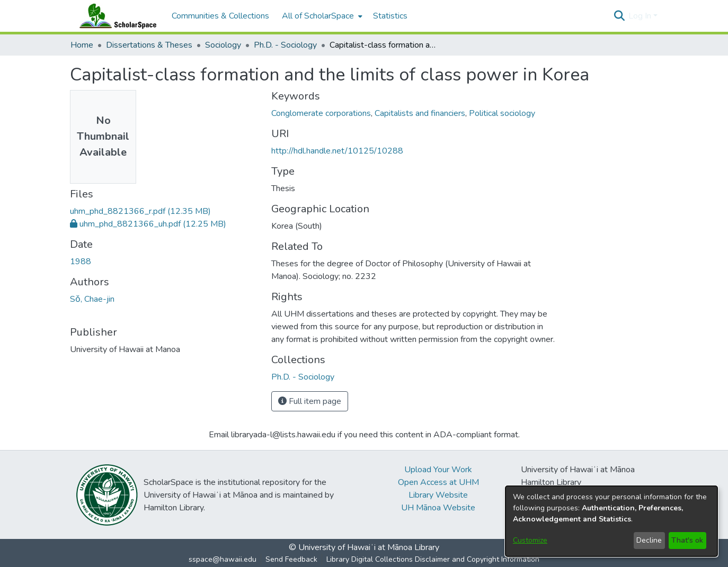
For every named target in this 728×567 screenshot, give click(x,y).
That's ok (687, 540)
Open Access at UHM (438, 482)
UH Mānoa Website (438, 508)
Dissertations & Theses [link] (149, 45)
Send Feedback (291, 559)
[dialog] (611, 521)
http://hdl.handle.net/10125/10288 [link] (337, 151)
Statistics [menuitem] (390, 16)
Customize (530, 540)
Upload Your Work (438, 470)
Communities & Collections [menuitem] (220, 16)
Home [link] (82, 45)
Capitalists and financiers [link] (420, 113)
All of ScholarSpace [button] (318, 16)
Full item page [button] (310, 401)
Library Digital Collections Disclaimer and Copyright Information (433, 559)
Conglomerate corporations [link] (321, 113)
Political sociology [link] (502, 113)
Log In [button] (641, 16)
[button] (619, 16)
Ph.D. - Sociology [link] (285, 45)
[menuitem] (321, 16)
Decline (649, 540)
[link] (140, 211)
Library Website (438, 495)
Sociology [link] (223, 45)
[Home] (116, 16)
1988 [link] (81, 262)
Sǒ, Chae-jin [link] (92, 299)
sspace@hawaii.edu (223, 559)
